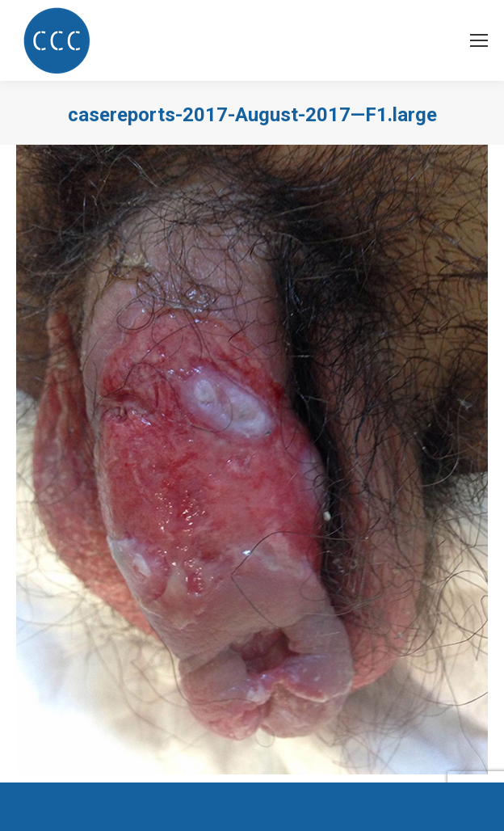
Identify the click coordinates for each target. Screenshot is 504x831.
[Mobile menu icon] (479, 40)
